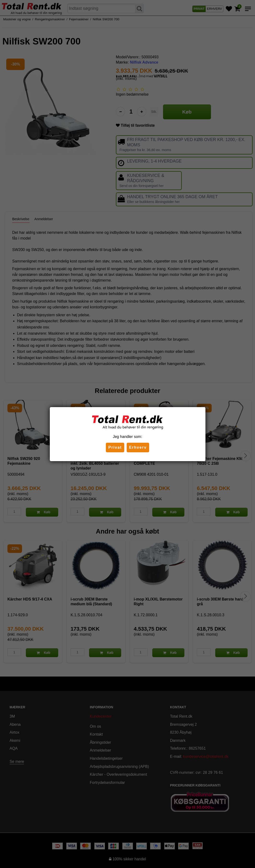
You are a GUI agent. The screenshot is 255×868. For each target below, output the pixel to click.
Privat (115, 447)
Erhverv (138, 447)
